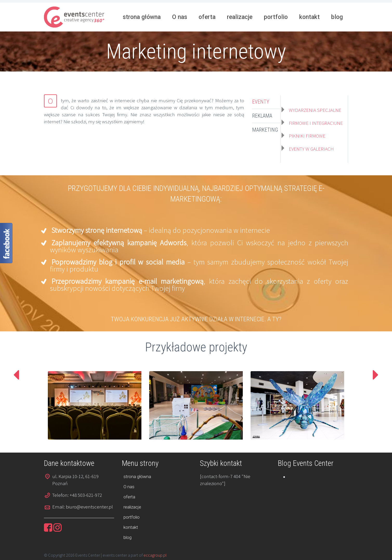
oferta (207, 17)
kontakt (309, 17)
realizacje (240, 17)
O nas (180, 17)
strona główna (142, 17)
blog (337, 17)
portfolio (276, 17)
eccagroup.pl (155, 555)
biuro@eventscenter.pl (89, 507)
